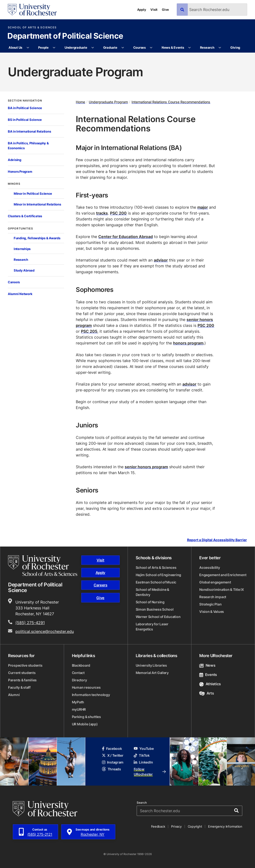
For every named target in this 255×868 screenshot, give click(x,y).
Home (80, 102)
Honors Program (20, 171)
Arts (206, 693)
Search (142, 803)
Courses (139, 47)
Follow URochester (150, 772)
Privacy (176, 826)
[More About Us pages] (28, 48)
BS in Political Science (25, 120)
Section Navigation (25, 101)
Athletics (210, 684)
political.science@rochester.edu (45, 631)
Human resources (86, 687)
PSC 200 (118, 213)
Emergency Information (225, 826)
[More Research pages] (220, 48)
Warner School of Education (158, 617)
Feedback (158, 826)
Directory (79, 680)
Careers (14, 282)
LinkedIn (143, 762)
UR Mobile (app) (85, 724)
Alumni (14, 695)
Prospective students (25, 665)
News (207, 665)
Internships (22, 249)
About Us (15, 47)
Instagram (113, 762)
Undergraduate (76, 47)
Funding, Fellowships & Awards (37, 238)
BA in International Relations (29, 131)
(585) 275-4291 (30, 623)
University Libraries (151, 665)
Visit (154, 10)
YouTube (144, 748)
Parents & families (22, 680)
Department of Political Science (65, 36)
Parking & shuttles (86, 717)
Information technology (91, 695)
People (43, 47)
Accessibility (210, 567)
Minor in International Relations (37, 204)
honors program (188, 343)
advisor (161, 260)
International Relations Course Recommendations (171, 102)
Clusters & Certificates (25, 216)
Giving (235, 47)
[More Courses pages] (151, 48)
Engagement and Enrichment (223, 575)
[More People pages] (54, 48)
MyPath (78, 702)
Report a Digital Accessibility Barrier (217, 540)
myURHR (79, 709)
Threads (111, 769)
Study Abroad (24, 270)
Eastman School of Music (156, 582)
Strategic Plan (210, 604)
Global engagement (215, 582)
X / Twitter (113, 755)
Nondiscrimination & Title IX (222, 589)
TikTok (142, 755)
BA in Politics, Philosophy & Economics (28, 146)
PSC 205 (89, 331)
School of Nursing (150, 602)
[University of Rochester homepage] (32, 10)
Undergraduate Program (108, 102)
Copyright (195, 826)
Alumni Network (20, 294)
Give (165, 10)
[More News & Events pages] (190, 48)
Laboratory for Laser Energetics (152, 627)
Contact (78, 673)
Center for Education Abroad (126, 237)
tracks (102, 213)
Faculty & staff (19, 687)
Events (208, 675)
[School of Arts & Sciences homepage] (43, 566)
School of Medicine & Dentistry (152, 592)
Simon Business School (155, 609)
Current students (22, 673)
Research (207, 47)
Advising (15, 160)
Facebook (112, 748)
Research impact (213, 597)
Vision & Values (212, 611)
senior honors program (146, 467)
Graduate (110, 47)
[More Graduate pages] (123, 48)
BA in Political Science (25, 108)
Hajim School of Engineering (158, 575)
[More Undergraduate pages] (93, 48)
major (203, 207)
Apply (142, 10)
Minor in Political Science (33, 194)
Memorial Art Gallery (152, 673)
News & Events (173, 47)
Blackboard (81, 665)
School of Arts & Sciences (32, 28)
